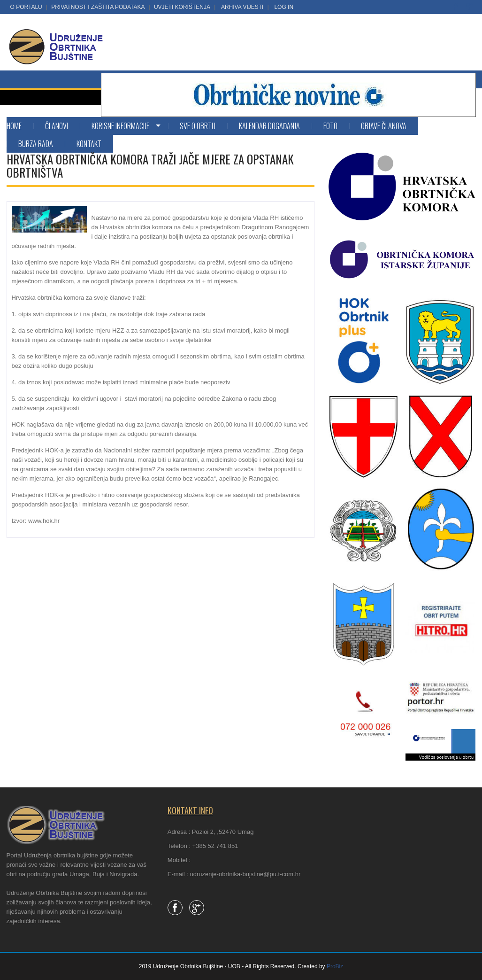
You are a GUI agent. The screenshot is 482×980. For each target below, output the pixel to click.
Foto (330, 126)
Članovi (57, 126)
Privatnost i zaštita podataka (98, 7)
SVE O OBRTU (198, 126)
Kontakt (89, 144)
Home (14, 126)
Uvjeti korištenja (182, 7)
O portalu (26, 7)
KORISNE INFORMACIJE (120, 126)
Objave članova (384, 126)
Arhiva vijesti (242, 7)
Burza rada (36, 144)
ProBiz (335, 966)
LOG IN (284, 7)
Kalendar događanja (269, 126)
